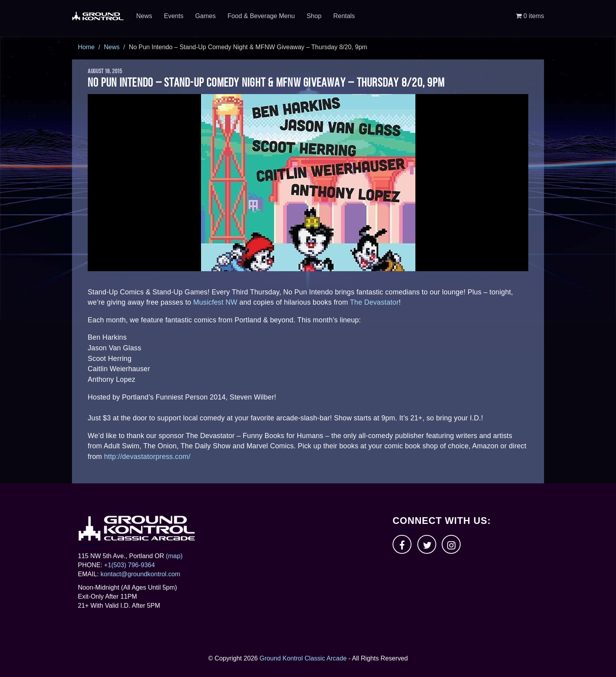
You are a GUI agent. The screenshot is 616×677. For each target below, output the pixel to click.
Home (86, 47)
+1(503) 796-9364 (130, 565)
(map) (174, 556)
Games (205, 16)
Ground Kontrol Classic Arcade (303, 658)
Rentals (344, 16)
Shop (314, 16)
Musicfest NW (215, 302)
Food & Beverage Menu (261, 16)
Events (174, 16)
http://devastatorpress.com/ (147, 457)
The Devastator (374, 302)
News (144, 16)
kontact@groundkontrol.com (141, 574)
